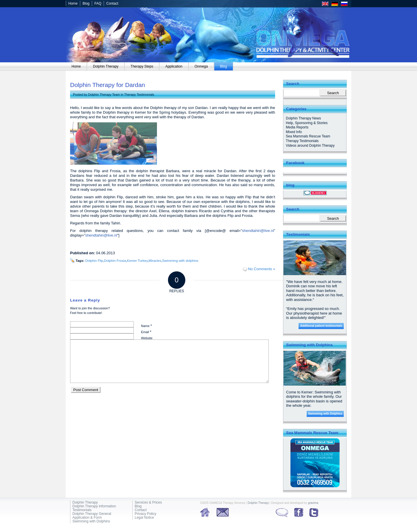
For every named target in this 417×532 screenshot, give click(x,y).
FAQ (98, 3)
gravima (313, 503)
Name (146, 326)
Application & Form (87, 518)
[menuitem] (76, 66)
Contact (112, 3)
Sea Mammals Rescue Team (308, 136)
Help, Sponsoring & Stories (307, 123)
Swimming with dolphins (180, 260)
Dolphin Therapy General (92, 514)
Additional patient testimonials (321, 326)
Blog (86, 3)
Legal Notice (144, 518)
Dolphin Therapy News (303, 118)
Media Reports (297, 127)
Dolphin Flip (94, 260)
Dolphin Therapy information (94, 506)
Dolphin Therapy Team (104, 95)
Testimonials (82, 510)
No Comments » (261, 269)
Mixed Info (294, 132)
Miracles (155, 260)
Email (146, 332)
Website (147, 338)
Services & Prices (148, 503)
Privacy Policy (146, 514)
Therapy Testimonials (139, 95)
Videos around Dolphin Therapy (310, 146)
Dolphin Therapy (85, 503)
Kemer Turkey (137, 260)
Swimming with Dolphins (325, 414)
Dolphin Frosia (115, 260)
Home (73, 3)
